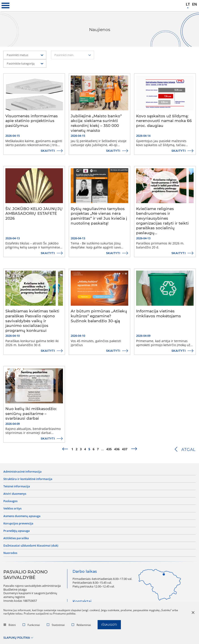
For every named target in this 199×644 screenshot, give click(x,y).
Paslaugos (10, 502)
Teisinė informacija (17, 487)
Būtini (10, 627)
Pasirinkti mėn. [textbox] (64, 55)
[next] (134, 449)
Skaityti (48, 151)
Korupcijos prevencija (18, 525)
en (195, 4)
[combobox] (25, 55)
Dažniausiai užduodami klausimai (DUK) (31, 547)
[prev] (65, 449)
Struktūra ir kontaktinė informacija (28, 479)
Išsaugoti (109, 627)
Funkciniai (31, 627)
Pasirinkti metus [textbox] (17, 55)
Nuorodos (10, 555)
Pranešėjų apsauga (17, 532)
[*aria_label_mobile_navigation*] (6, 6)
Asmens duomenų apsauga (22, 517)
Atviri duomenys (15, 494)
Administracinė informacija (22, 472)
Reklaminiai (81, 627)
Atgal (188, 449)
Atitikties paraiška (16, 540)
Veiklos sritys (12, 509)
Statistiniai (56, 627)
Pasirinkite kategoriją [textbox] (21, 63)
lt (188, 4)
